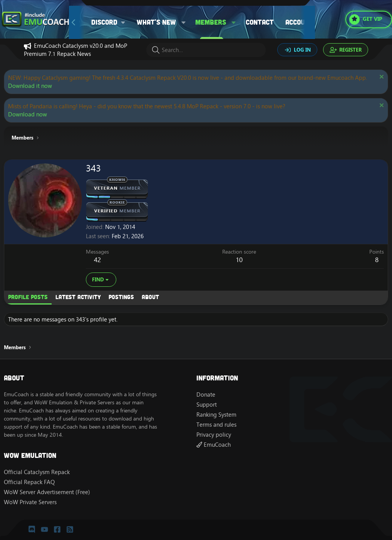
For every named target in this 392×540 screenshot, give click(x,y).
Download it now (30, 86)
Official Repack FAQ (29, 482)
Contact (260, 22)
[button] (111, 22)
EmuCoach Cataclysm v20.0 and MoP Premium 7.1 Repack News (75, 50)
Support (207, 405)
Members (211, 22)
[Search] (206, 50)
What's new (156, 22)
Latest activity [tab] (78, 297)
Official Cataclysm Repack (37, 472)
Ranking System (216, 415)
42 (97, 260)
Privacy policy (214, 435)
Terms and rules (216, 425)
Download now (28, 114)
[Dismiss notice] (381, 78)
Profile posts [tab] (28, 297)
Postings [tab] (121, 297)
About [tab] (150, 297)
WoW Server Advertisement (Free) (47, 492)
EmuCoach (214, 445)
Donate (206, 394)
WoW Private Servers (30, 502)
